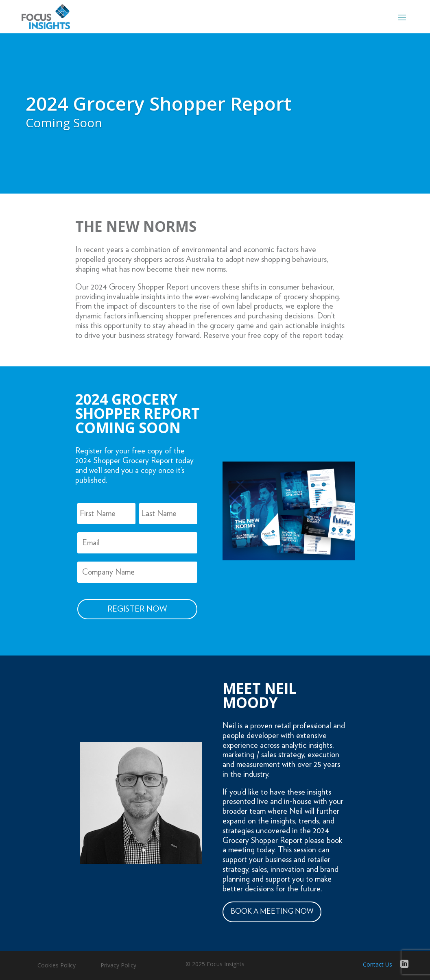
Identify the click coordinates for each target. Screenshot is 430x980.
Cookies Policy (57, 966)
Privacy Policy (118, 966)
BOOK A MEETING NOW (272, 912)
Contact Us (378, 964)
